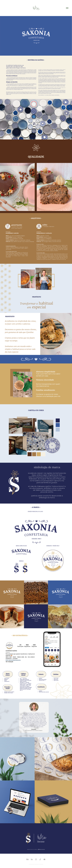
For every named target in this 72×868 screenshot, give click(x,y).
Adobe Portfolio (39, 864)
